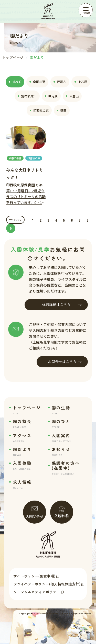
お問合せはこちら (65, 362)
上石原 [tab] (81, 82)
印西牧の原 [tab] (39, 110)
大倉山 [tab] (72, 96)
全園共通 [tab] (37, 82)
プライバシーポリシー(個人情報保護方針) (47, 584)
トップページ (13, 58)
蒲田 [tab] (62, 110)
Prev (18, 220)
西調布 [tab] (60, 82)
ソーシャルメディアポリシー (37, 592)
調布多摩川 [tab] (27, 96)
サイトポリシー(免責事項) (34, 576)
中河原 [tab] (51, 96)
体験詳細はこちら (62, 305)
